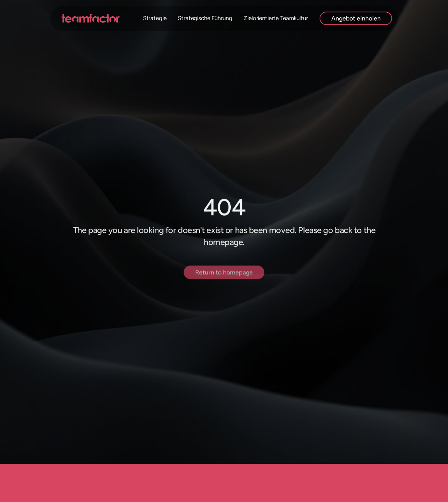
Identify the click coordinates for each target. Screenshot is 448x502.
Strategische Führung (205, 18)
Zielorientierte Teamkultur (276, 18)
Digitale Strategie (144, 18)
